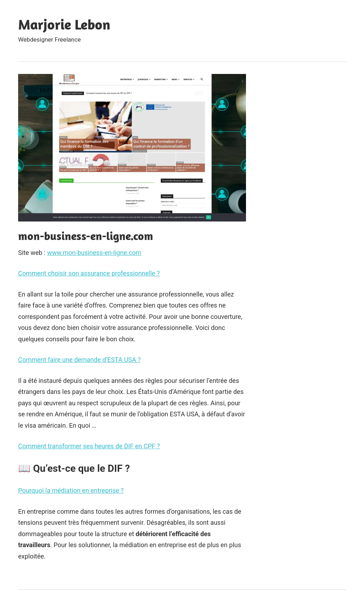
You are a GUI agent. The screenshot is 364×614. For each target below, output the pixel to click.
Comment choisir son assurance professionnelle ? (89, 273)
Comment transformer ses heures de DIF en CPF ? (89, 446)
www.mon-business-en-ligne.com (94, 253)
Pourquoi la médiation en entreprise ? (71, 490)
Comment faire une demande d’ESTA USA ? (79, 360)
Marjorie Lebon (64, 24)
